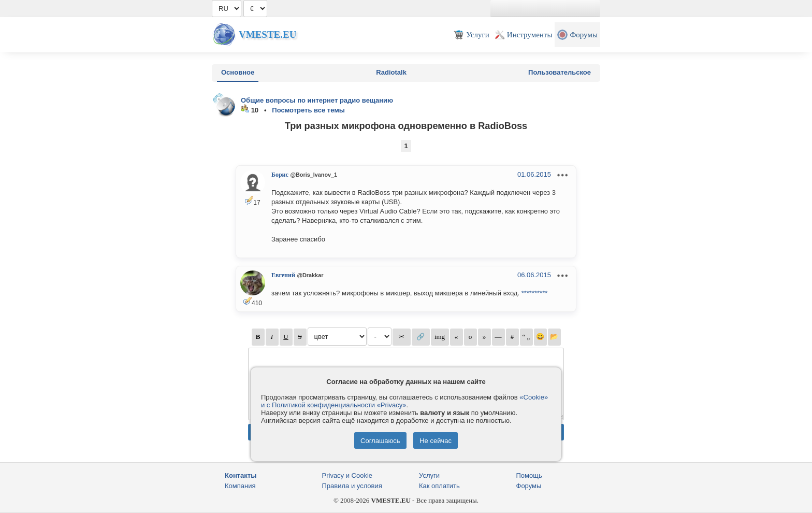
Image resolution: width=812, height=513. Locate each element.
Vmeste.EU (267, 34)
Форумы (529, 486)
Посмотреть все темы (308, 110)
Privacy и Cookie (347, 475)
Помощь (529, 475)
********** (535, 293)
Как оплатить (439, 486)
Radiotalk (391, 72)
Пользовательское (560, 72)
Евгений (283, 275)
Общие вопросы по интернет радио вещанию (317, 100)
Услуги (429, 475)
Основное (238, 72)
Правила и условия (352, 486)
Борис (280, 175)
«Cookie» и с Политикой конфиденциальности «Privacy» (404, 401)
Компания (240, 486)
